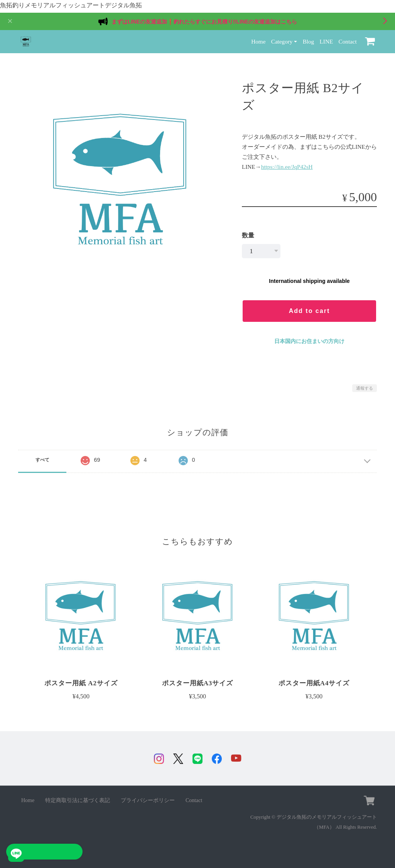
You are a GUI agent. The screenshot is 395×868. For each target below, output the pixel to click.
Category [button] (282, 39)
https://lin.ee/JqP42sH (287, 164)
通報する (365, 386)
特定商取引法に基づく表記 (78, 799)
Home (258, 39)
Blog (309, 39)
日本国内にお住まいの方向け (309, 339)
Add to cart (309, 309)
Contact (348, 39)
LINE (327, 39)
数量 (248, 233)
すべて (42, 458)
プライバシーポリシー (148, 799)
